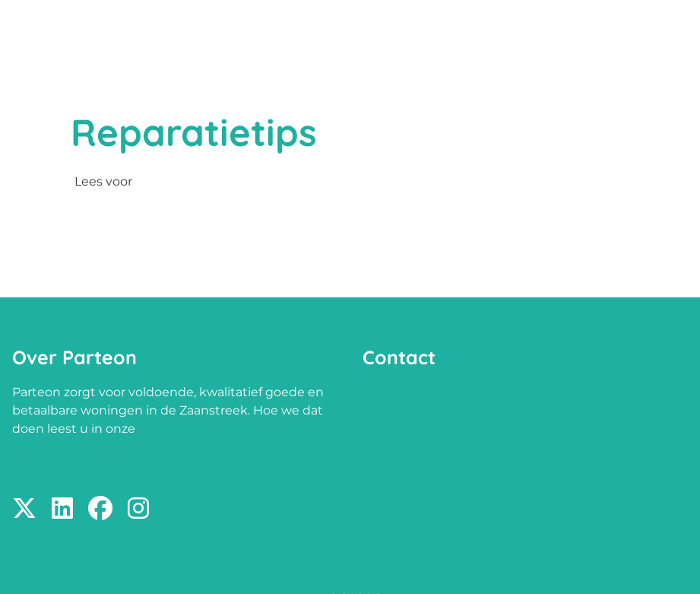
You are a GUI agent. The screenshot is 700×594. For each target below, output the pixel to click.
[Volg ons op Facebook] (100, 509)
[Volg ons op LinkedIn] (62, 509)
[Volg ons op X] (24, 509)
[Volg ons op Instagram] (138, 509)
